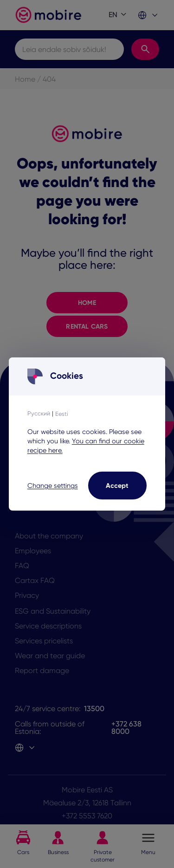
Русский (39, 413)
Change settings (53, 486)
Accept (117, 486)
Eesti (62, 414)
